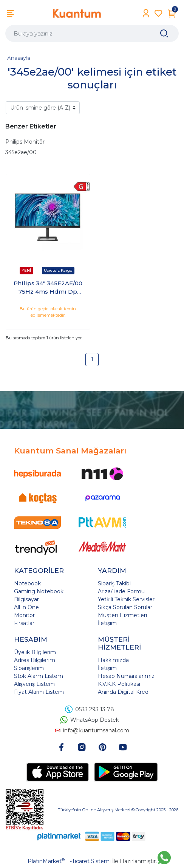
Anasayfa (19, 58)
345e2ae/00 (21, 152)
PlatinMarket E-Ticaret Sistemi (69, 861)
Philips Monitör (25, 142)
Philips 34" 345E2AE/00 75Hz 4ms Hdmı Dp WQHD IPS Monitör (48, 288)
